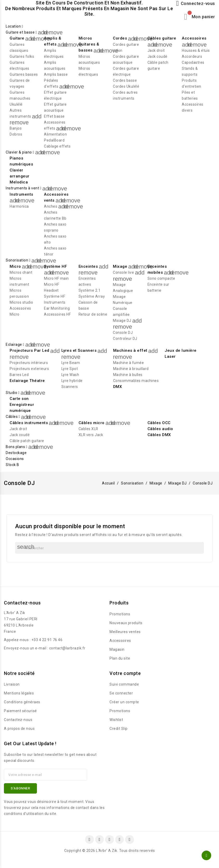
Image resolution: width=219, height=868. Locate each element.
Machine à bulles (128, 375)
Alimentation (55, 134)
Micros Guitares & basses (89, 44)
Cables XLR (88, 429)
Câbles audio (160, 429)
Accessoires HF (57, 314)
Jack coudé (157, 56)
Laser (170, 356)
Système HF (55, 266)
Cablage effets (57, 146)
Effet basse (54, 116)
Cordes (120, 38)
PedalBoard (54, 140)
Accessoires (194, 38)
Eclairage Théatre (27, 381)
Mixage (120, 266)
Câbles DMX (159, 435)
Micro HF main (56, 278)
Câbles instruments (29, 423)
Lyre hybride (72, 381)
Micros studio (21, 302)
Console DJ (123, 333)
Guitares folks (22, 56)
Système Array (92, 296)
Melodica (19, 182)
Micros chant (21, 272)
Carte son (19, 399)
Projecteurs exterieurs (29, 369)
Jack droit (156, 50)
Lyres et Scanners (79, 350)
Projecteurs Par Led (30, 350)
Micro (15, 266)
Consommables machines (136, 381)
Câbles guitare (162, 38)
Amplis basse (56, 74)
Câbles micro (92, 423)
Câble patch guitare (27, 441)
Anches (51, 206)
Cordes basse (125, 80)
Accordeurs (192, 56)
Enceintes (88, 266)
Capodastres (193, 62)
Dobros (16, 134)
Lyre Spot (70, 369)
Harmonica (19, 206)
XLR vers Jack (91, 435)
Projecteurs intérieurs (29, 363)
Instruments (21, 194)
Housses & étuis (196, 50)
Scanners (70, 387)
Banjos (16, 128)
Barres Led (19, 375)
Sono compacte (161, 278)
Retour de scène (93, 314)
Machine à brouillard (131, 369)
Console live (123, 272)
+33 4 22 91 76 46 (47, 640)
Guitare (17, 38)
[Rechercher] (109, 548)
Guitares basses (24, 74)
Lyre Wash (70, 375)
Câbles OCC (159, 423)
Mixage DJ (122, 321)
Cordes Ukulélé (126, 86)
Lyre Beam (71, 363)
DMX (118, 387)
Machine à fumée (129, 363)
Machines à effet (130, 350)
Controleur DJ (125, 339)
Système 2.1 (90, 290)
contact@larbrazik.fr (67, 648)
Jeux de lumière (181, 350)
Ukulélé (16, 104)
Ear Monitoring (57, 308)
